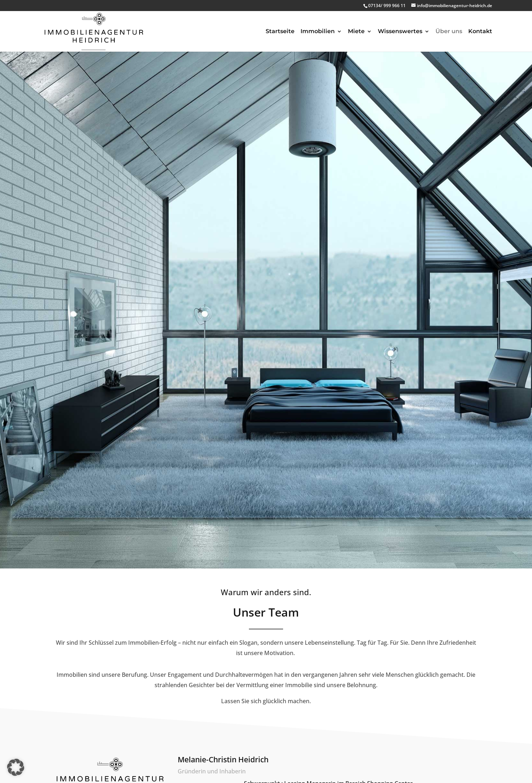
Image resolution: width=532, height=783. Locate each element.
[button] (16, 767)
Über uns (449, 32)
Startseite (280, 32)
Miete (356, 32)
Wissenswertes (400, 32)
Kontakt (480, 32)
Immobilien (318, 32)
